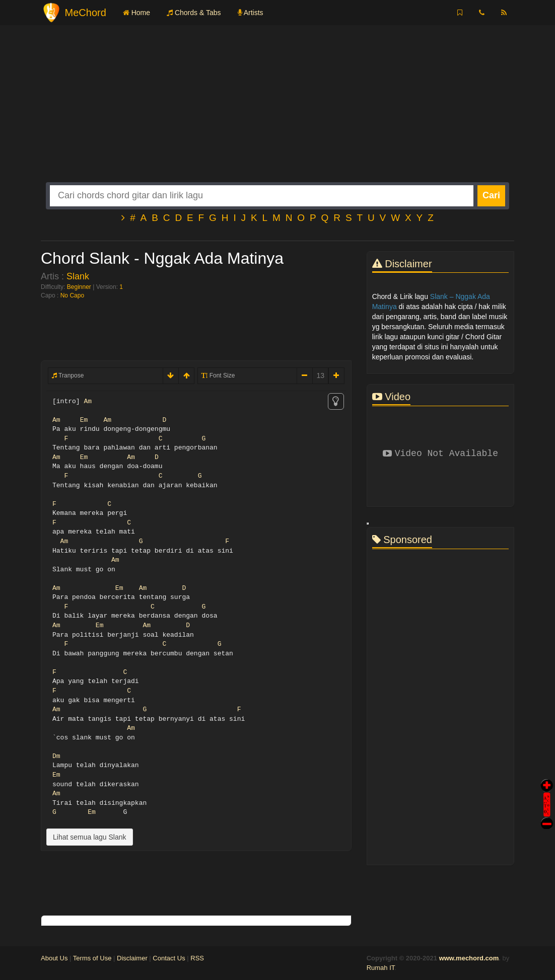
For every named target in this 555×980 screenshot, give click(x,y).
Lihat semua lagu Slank (90, 837)
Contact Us (169, 958)
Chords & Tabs (194, 13)
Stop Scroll (547, 816)
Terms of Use (92, 958)
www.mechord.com (469, 958)
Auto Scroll (547, 790)
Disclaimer (132, 958)
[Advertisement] (277, 112)
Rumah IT (381, 968)
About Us (54, 958)
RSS (197, 958)
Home (136, 13)
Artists (251, 13)
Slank (78, 276)
